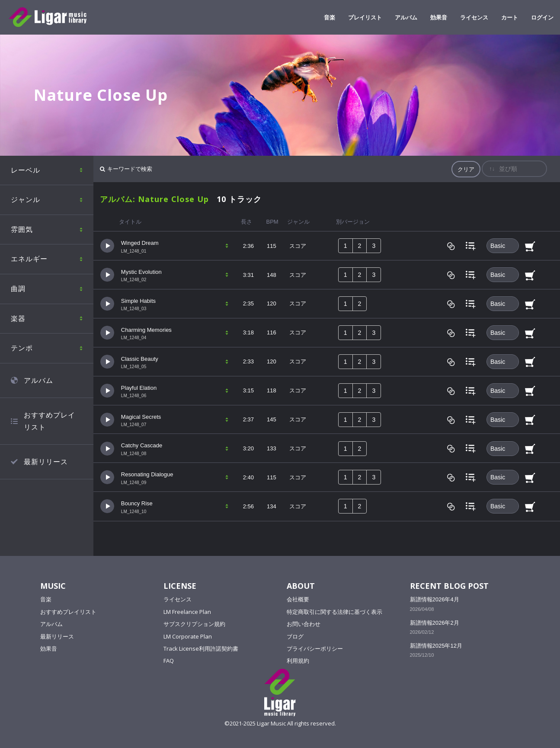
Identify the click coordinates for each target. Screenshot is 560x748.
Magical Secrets (141, 417)
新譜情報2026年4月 (435, 599)
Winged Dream (140, 243)
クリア (466, 169)
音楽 (46, 599)
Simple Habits (138, 301)
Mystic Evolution (141, 272)
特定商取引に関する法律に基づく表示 (334, 612)
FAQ (169, 661)
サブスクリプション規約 (194, 624)
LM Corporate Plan (188, 636)
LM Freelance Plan (187, 612)
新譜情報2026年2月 (435, 623)
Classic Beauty (140, 359)
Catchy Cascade (142, 445)
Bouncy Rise (137, 503)
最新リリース (46, 462)
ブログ (295, 636)
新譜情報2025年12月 (436, 646)
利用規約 (298, 661)
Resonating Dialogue (147, 474)
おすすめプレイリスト (50, 421)
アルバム (38, 380)
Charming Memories (146, 330)
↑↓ (492, 169)
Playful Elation (139, 388)
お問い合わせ (304, 624)
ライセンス (178, 599)
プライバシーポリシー (315, 648)
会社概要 (298, 599)
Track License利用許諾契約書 (201, 648)
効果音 (49, 648)
